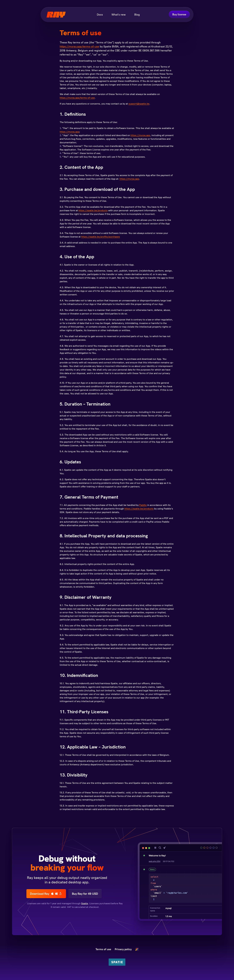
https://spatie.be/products (93, 210)
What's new (119, 15)
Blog (137, 15)
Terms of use (103, 949)
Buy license (179, 14)
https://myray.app (69, 132)
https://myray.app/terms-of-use (79, 47)
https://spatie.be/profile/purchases (101, 237)
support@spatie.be (139, 104)
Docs (100, 15)
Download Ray (46, 894)
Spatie (85, 903)
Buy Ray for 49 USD (85, 894)
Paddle (143, 505)
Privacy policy (123, 949)
